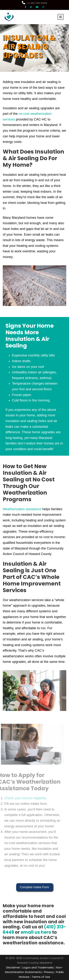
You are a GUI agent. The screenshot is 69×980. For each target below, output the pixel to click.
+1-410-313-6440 (34, 3)
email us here (36, 932)
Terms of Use (41, 977)
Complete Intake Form (34, 887)
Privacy (49, 972)
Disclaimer (13, 967)
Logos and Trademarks (38, 967)
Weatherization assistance (22, 509)
